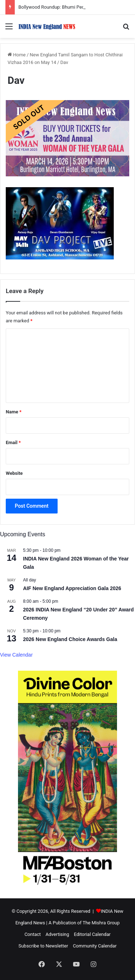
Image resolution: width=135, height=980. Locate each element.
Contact (33, 934)
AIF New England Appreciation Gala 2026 (72, 588)
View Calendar (16, 655)
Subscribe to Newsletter (43, 946)
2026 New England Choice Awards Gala (70, 639)
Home (17, 55)
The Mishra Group (101, 923)
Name (14, 412)
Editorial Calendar (92, 934)
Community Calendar (94, 946)
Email (13, 442)
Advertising (57, 934)
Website (14, 473)
